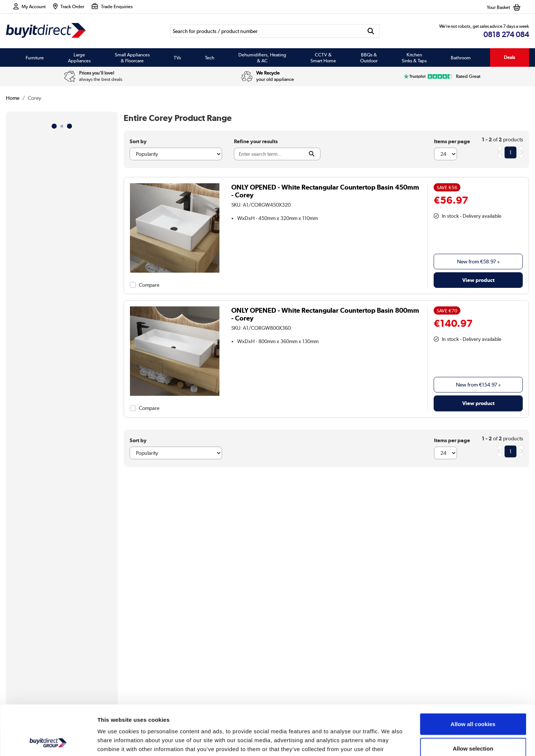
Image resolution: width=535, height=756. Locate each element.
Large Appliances (79, 57)
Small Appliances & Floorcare (132, 57)
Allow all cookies (473, 677)
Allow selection (473, 702)
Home (13, 98)
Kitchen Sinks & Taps (414, 57)
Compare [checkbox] (149, 285)
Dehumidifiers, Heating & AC (262, 57)
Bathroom (461, 57)
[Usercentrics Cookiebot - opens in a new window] (48, 742)
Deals (509, 57)
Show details (390, 741)
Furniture (35, 57)
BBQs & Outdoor (369, 57)
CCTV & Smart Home (323, 57)
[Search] (266, 31)
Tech (210, 57)
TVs (177, 57)
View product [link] (478, 280)
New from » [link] (478, 262)
